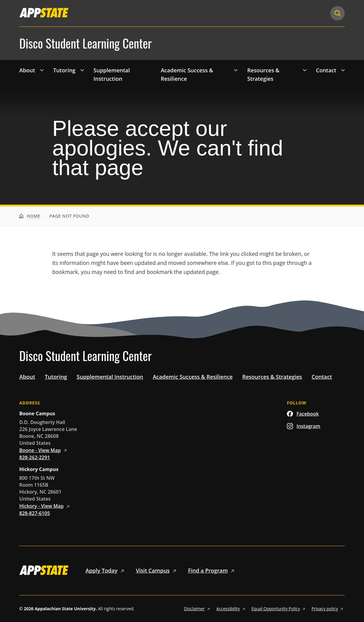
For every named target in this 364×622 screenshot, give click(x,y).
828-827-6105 (35, 513)
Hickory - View (45, 506)
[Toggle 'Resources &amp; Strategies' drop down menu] (305, 70)
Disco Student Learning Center (86, 43)
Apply (106, 570)
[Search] (338, 13)
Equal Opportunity (279, 609)
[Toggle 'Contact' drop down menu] (343, 70)
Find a (212, 570)
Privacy (328, 609)
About (27, 70)
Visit (157, 570)
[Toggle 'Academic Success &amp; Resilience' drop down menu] (236, 70)
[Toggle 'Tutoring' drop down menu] (82, 70)
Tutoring (64, 70)
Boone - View (44, 450)
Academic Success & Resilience (187, 75)
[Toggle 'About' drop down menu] (42, 70)
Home (30, 216)
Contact (326, 70)
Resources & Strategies (263, 75)
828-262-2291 (35, 457)
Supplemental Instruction (112, 75)
